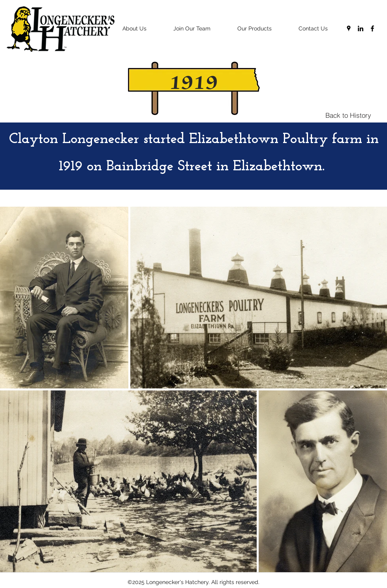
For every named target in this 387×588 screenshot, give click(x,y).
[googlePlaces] (349, 28)
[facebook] (372, 28)
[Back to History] (348, 115)
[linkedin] (361, 28)
